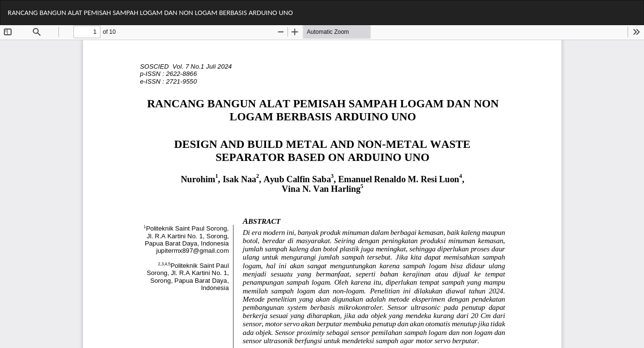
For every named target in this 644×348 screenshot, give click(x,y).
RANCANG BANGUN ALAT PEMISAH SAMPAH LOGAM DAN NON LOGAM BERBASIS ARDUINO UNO (150, 13)
